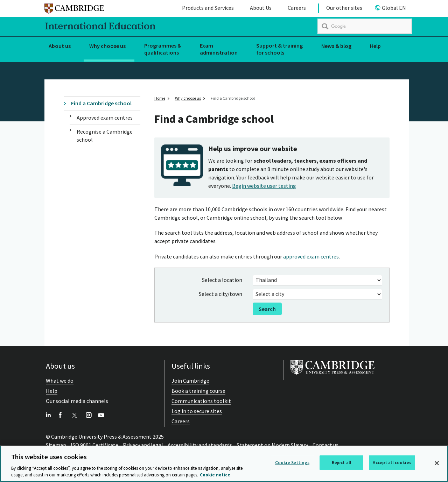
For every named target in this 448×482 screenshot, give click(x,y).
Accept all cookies (392, 463)
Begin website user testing (264, 186)
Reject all (342, 463)
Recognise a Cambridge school (105, 136)
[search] (365, 26)
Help (375, 46)
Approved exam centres (105, 118)
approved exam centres (311, 256)
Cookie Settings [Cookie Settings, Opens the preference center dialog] (292, 463)
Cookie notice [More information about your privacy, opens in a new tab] (215, 476)
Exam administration (219, 49)
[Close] (437, 464)
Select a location (222, 280)
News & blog (336, 46)
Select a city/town (220, 294)
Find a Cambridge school (101, 103)
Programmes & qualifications (163, 49)
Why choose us (107, 46)
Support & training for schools (279, 49)
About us (60, 46)
